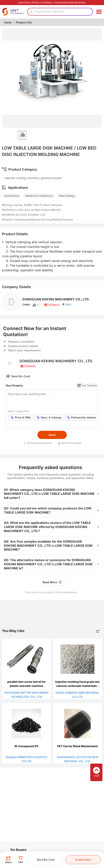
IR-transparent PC (27, 746)
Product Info (24, 22)
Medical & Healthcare (39, 196)
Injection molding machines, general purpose (33, 178)
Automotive (12, 196)
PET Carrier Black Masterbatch (78, 746)
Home (8, 22)
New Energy (67, 196)
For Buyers (18, 850)
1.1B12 (67, 305)
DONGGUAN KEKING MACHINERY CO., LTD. (56, 299)
